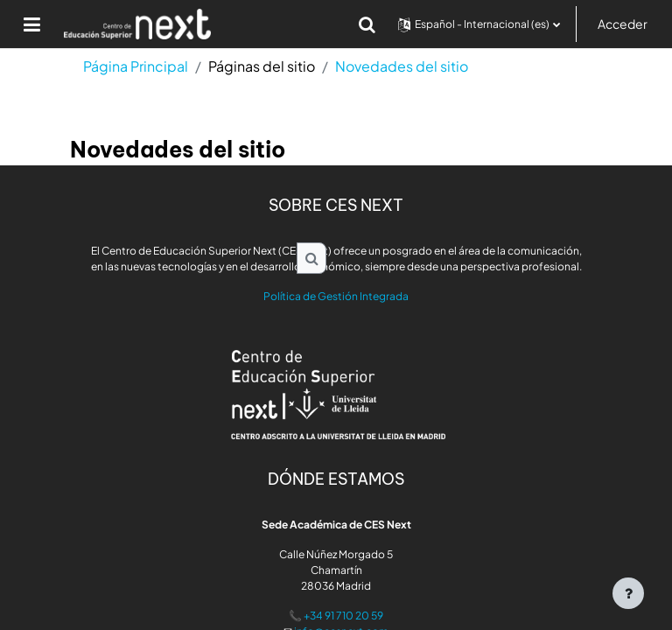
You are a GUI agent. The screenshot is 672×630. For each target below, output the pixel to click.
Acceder (623, 24)
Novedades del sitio (402, 66)
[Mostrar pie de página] (628, 593)
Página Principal (136, 66)
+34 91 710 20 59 (343, 616)
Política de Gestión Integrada (336, 296)
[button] (367, 24)
